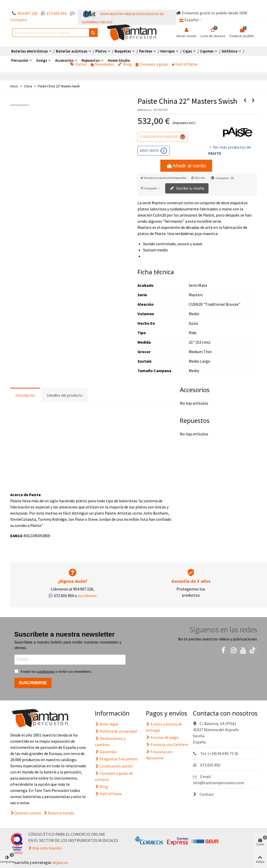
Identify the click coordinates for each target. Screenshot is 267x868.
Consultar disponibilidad (159, 137)
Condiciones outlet (114, 766)
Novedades (102, 64)
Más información (47, 848)
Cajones (207, 51)
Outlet (78, 64)
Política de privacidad (116, 731)
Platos (101, 51)
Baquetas (123, 51)
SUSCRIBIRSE (33, 683)
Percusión (20, 60)
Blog (125, 64)
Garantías (106, 752)
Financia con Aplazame (159, 754)
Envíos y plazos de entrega (164, 727)
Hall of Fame (185, 64)
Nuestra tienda (61, 813)
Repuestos (91, 60)
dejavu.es (60, 862)
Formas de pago (162, 737)
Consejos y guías (152, 64)
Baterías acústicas (72, 51)
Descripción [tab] (25, 395)
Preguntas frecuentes (116, 759)
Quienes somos (28, 813)
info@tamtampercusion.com (219, 783)
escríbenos (87, 596)
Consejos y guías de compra (114, 776)
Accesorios (64, 60)
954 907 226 (27, 13)
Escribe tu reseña (187, 189)
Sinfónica (230, 51)
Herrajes (168, 51)
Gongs (42, 60)
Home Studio (119, 60)
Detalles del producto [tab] (65, 395)
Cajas (187, 51)
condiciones (46, 672)
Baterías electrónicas (30, 51)
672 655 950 (57, 13)
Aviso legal (107, 724)
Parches (146, 51)
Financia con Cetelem (167, 744)
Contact (203, 794)
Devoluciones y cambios (110, 741)
